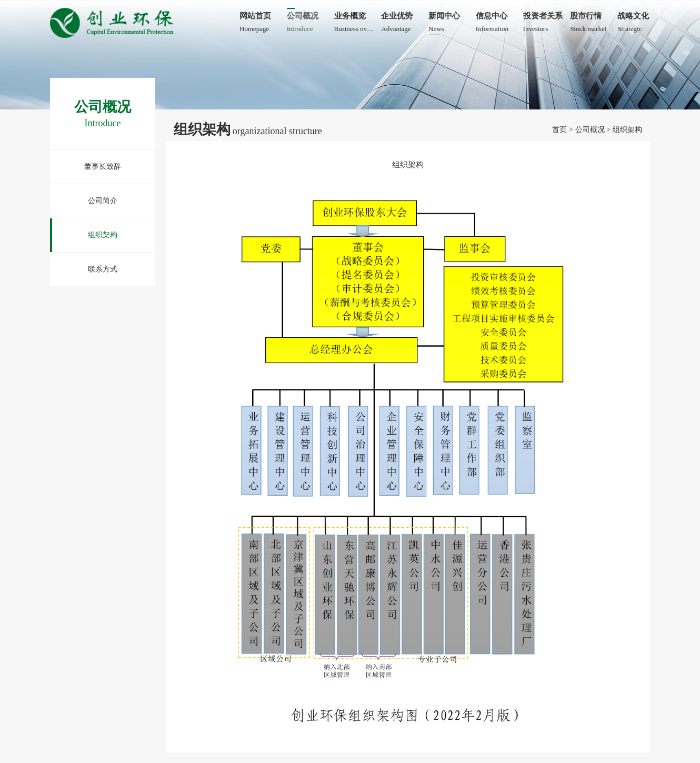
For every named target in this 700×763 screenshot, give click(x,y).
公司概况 (590, 130)
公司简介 (103, 201)
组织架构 (103, 235)
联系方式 (103, 269)
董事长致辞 (103, 167)
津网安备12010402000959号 (98, 570)
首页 (559, 130)
